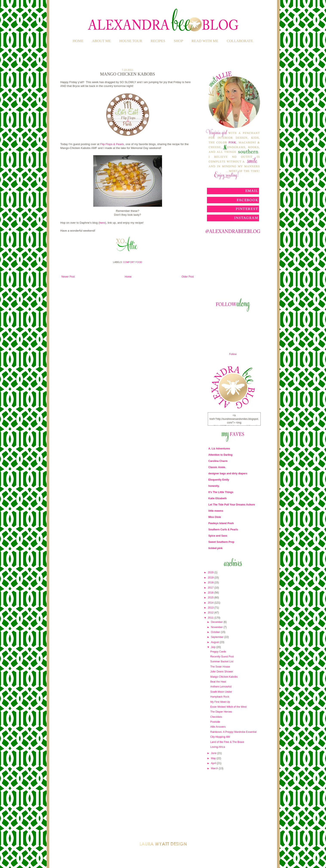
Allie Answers (218, 727)
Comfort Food (133, 262)
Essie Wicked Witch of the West (228, 707)
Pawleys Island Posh (221, 523)
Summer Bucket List (222, 662)
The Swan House (220, 667)
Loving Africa (218, 747)
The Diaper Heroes (221, 712)
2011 (211, 618)
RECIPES (158, 41)
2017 (211, 588)
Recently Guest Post (222, 657)
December (217, 622)
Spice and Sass (218, 536)
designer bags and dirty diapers (228, 473)
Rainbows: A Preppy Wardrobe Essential (233, 732)
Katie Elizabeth (218, 498)
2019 (211, 578)
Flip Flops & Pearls (112, 144)
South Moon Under (221, 692)
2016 (211, 593)
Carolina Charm (218, 461)
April (214, 763)
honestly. (214, 486)
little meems (216, 511)
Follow (233, 354)
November (217, 627)
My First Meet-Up (220, 702)
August (215, 642)
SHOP (178, 41)
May (214, 758)
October (216, 632)
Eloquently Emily (219, 480)
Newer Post (68, 277)
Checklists (216, 717)
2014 (211, 603)
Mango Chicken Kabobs (224, 677)
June (214, 753)
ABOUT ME (101, 41)
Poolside (215, 722)
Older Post (188, 277)
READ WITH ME (205, 41)
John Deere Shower (222, 672)
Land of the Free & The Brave (227, 742)
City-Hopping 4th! (220, 737)
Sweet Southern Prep (221, 542)
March (215, 768)
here (102, 223)
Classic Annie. (217, 467)
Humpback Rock (220, 697)
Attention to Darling (220, 455)
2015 (211, 598)
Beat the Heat (218, 682)
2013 (211, 608)
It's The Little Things (221, 492)
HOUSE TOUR (131, 41)
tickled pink (216, 548)
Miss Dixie (215, 517)
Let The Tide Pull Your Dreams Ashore (232, 505)
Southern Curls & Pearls (223, 530)
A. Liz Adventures (219, 449)
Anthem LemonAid (221, 687)
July (214, 647)
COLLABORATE (240, 41)
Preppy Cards (218, 652)
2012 (211, 613)
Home (78, 41)
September (217, 637)
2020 (211, 572)
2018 (211, 583)
